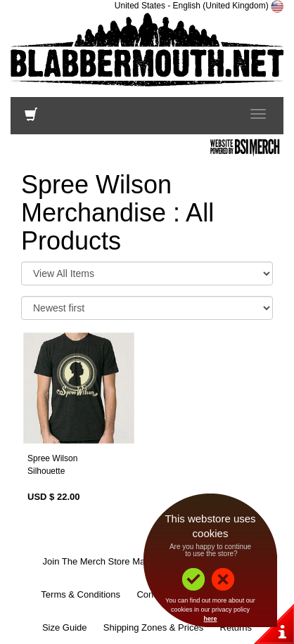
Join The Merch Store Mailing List (111, 561)
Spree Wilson (52, 458)
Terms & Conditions (81, 594)
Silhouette (46, 471)
